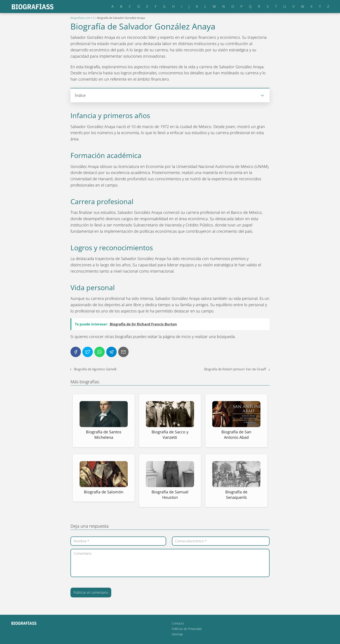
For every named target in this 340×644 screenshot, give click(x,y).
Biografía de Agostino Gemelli (95, 369)
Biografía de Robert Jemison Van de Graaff (235, 369)
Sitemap (177, 634)
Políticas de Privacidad (187, 629)
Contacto (178, 623)
